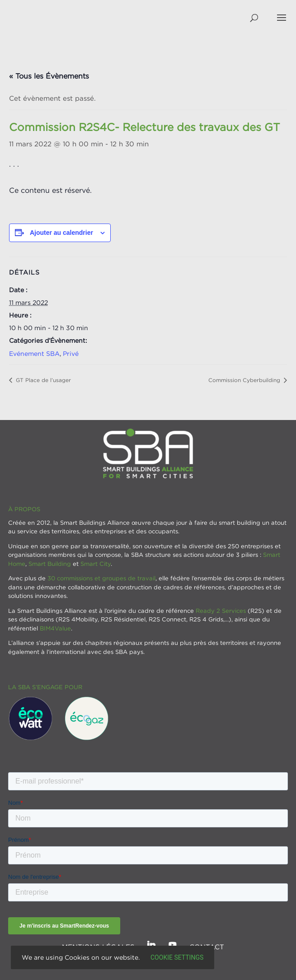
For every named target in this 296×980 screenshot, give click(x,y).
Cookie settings (177, 957)
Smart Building (50, 564)
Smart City (96, 564)
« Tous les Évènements (49, 76)
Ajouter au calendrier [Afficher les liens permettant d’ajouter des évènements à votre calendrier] (61, 233)
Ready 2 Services (221, 611)
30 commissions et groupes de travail (101, 578)
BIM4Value (55, 628)
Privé (71, 353)
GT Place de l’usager (42, 380)
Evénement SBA (34, 353)
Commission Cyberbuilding (245, 380)
